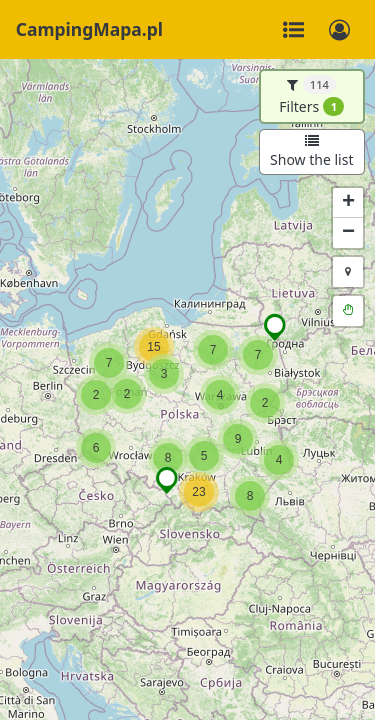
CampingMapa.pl (89, 29)
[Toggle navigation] (293, 30)
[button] (199, 492)
